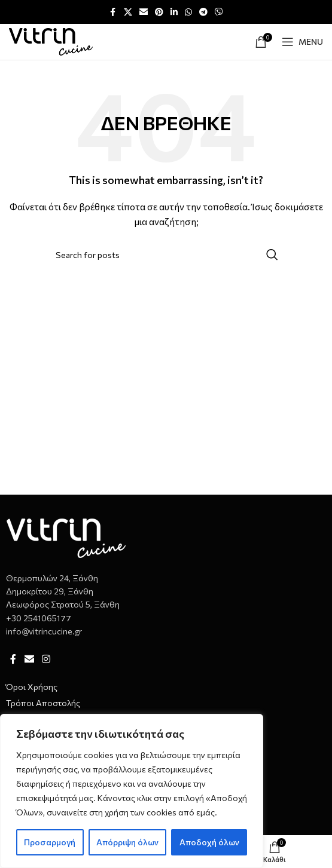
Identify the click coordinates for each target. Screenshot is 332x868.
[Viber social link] (219, 12)
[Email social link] (144, 12)
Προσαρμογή (50, 842)
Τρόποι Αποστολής (43, 703)
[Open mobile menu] (302, 42)
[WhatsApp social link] (188, 12)
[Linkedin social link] (174, 12)
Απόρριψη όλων (127, 842)
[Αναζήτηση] (166, 254)
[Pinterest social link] (159, 12)
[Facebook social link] (113, 12)
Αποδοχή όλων (209, 842)
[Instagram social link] (46, 659)
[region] (132, 791)
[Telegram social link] (203, 12)
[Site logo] (51, 40)
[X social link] (128, 12)
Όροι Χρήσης (32, 687)
